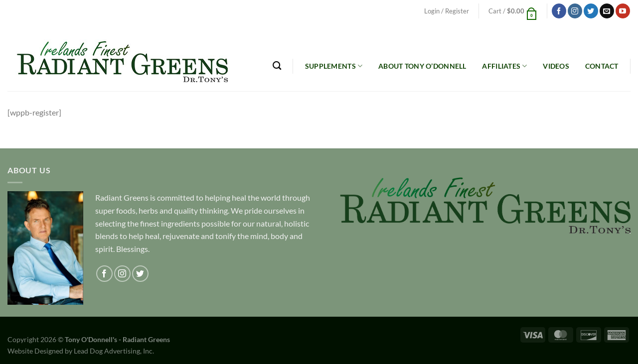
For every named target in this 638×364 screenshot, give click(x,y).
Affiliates (504, 66)
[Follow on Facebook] (559, 11)
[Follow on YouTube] (623, 11)
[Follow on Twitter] (591, 11)
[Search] (277, 66)
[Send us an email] (607, 11)
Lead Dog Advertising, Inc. (114, 351)
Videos (556, 66)
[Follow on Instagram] (575, 11)
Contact (602, 66)
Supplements (334, 66)
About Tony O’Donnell (422, 66)
